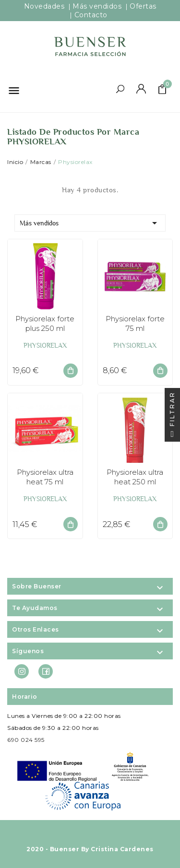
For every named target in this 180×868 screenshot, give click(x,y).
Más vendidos (90, 223)
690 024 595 (26, 740)
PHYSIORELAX (45, 345)
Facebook (46, 672)
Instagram (22, 672)
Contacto (91, 15)
